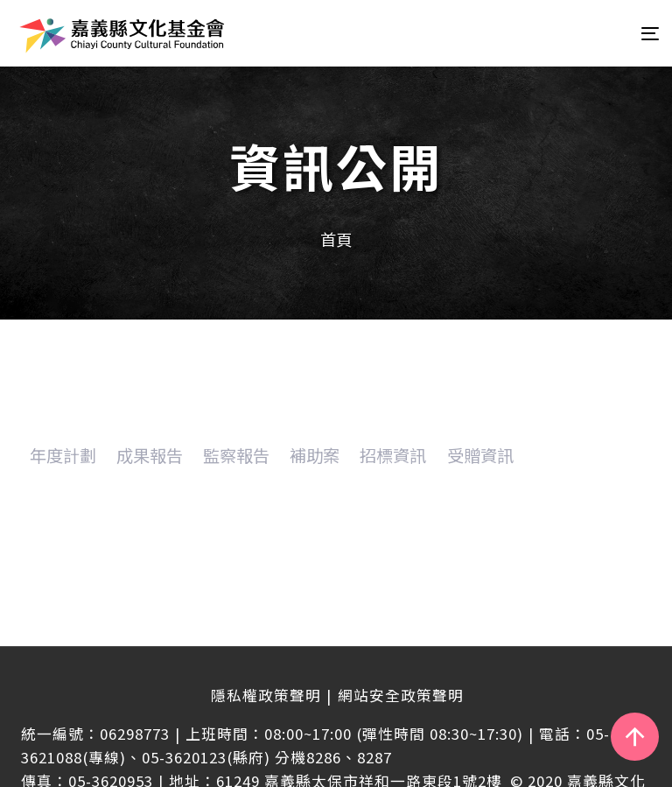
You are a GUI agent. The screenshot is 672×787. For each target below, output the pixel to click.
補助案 (315, 455)
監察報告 (236, 455)
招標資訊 (393, 455)
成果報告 (150, 455)
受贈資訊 (480, 455)
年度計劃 (63, 455)
